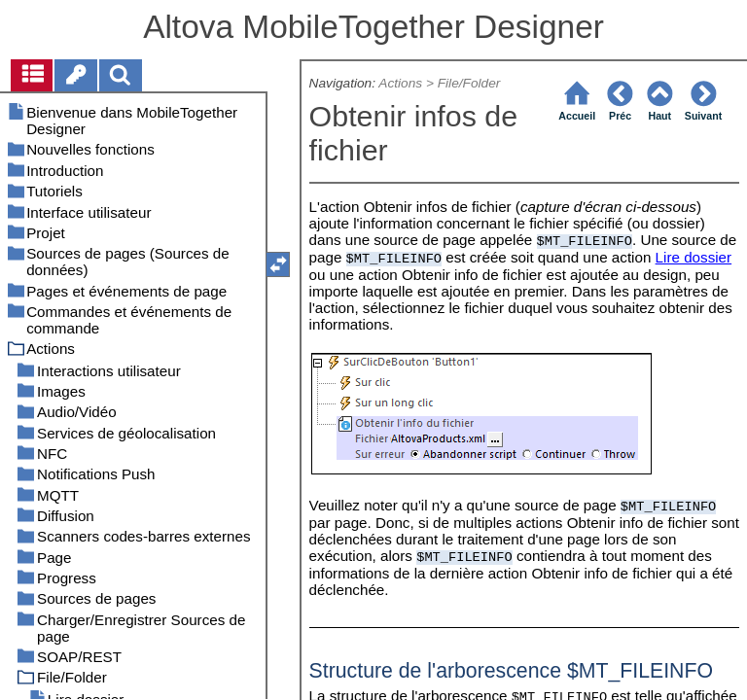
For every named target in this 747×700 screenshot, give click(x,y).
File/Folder (469, 83)
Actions (400, 83)
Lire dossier (694, 257)
